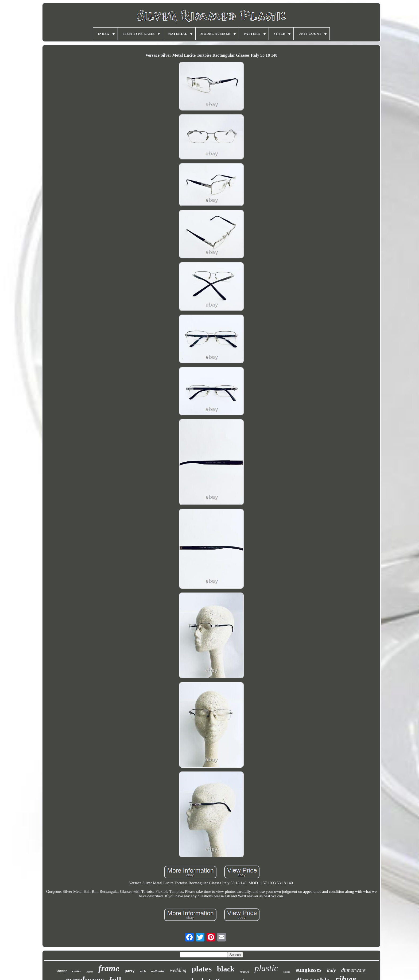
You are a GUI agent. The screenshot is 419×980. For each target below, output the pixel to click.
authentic (158, 971)
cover (90, 972)
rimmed (244, 972)
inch (143, 971)
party (129, 971)
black (226, 969)
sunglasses (309, 970)
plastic (266, 968)
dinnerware (353, 970)
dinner (62, 971)
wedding (178, 970)
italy (331, 970)
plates (202, 969)
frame (109, 968)
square (287, 972)
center (77, 971)
